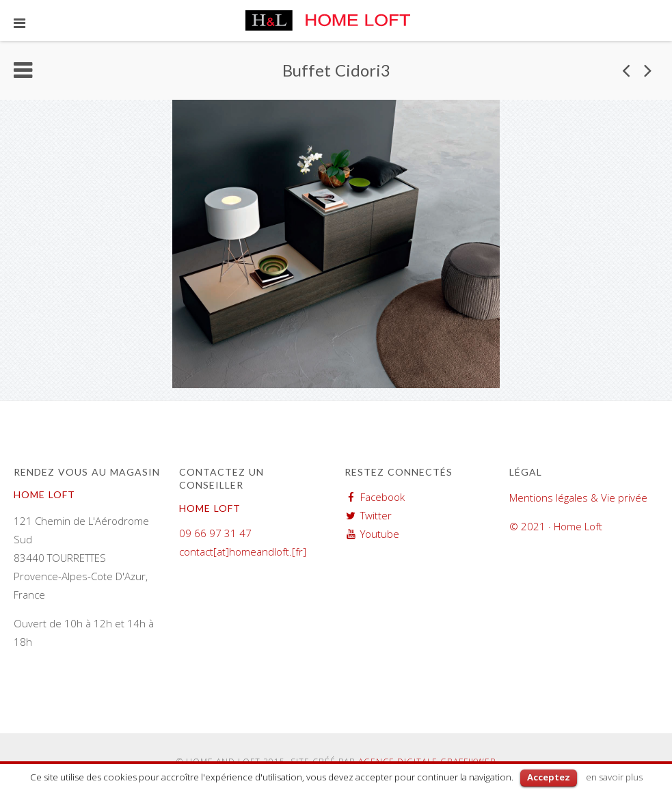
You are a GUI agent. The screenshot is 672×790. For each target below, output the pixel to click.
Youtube (380, 534)
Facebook (382, 497)
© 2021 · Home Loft (556, 526)
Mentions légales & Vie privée (578, 498)
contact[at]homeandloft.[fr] (243, 551)
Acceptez (549, 777)
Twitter (376, 515)
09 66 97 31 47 (215, 533)
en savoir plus (614, 777)
